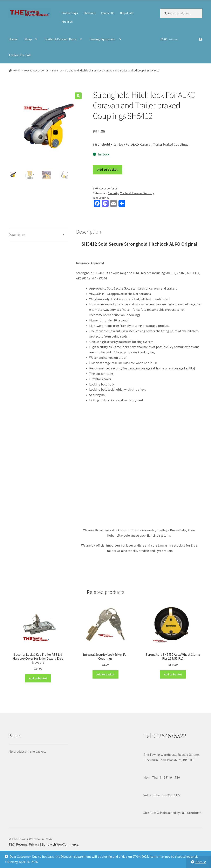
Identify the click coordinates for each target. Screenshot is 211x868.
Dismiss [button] (201, 862)
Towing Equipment (103, 39)
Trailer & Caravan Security (137, 193)
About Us (67, 22)
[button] (78, 96)
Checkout (90, 13)
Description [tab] (17, 235)
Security (57, 70)
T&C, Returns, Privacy (24, 844)
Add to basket (108, 169)
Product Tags (70, 13)
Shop (28, 39)
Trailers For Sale (20, 55)
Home (13, 39)
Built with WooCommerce (60, 844)
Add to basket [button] (38, 678)
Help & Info (127, 13)
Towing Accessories (36, 70)
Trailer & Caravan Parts (60, 39)
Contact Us (108, 13)
